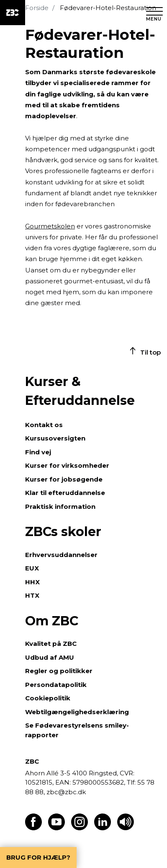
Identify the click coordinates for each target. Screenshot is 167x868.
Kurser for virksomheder (67, 465)
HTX (32, 595)
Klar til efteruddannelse (65, 493)
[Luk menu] (154, 13)
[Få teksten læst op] (126, 828)
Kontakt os (44, 425)
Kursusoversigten (55, 438)
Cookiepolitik (48, 698)
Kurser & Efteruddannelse (80, 391)
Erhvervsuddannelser (61, 555)
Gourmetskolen (50, 226)
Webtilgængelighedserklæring (77, 712)
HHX (32, 582)
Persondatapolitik (56, 685)
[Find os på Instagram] (80, 828)
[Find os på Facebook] (33, 828)
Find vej (38, 452)
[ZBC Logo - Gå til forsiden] (13, 13)
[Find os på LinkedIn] (103, 828)
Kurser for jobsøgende (64, 479)
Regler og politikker (59, 671)
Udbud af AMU (50, 657)
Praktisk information (60, 507)
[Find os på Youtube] (57, 828)
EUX (32, 568)
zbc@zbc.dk (66, 792)
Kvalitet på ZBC (51, 644)
